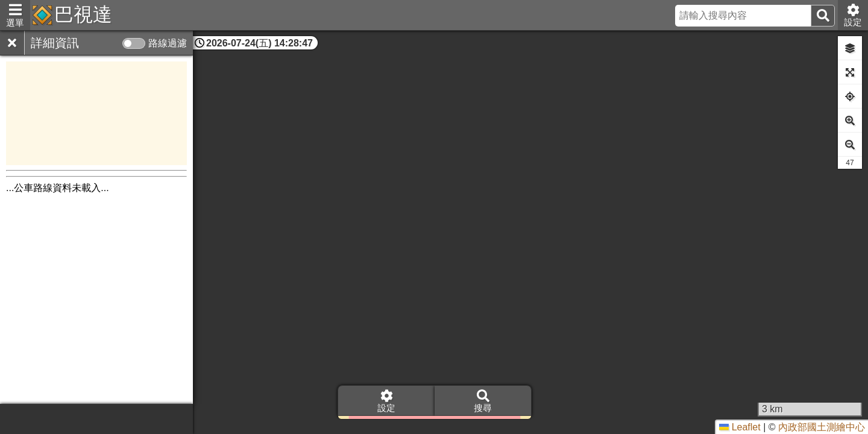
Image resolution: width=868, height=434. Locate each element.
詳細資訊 (55, 43)
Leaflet (740, 427)
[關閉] (12, 43)
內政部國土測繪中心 (822, 427)
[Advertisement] (96, 113)
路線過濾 (168, 43)
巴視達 (83, 14)
